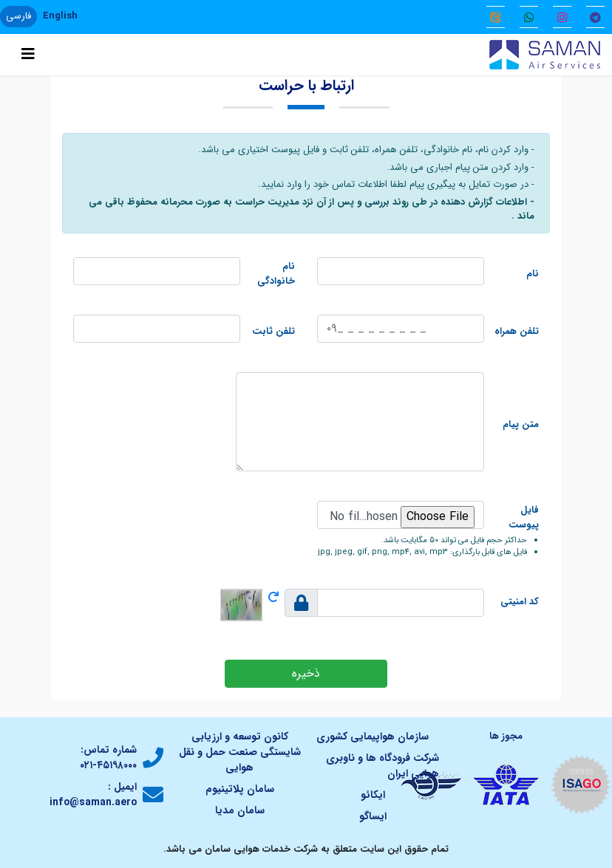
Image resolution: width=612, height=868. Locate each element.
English (60, 16)
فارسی (18, 16)
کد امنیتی (520, 602)
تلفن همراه (517, 332)
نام (533, 274)
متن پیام (521, 425)
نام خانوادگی (276, 274)
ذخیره (306, 673)
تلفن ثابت (273, 332)
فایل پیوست (524, 517)
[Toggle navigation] (28, 55)
